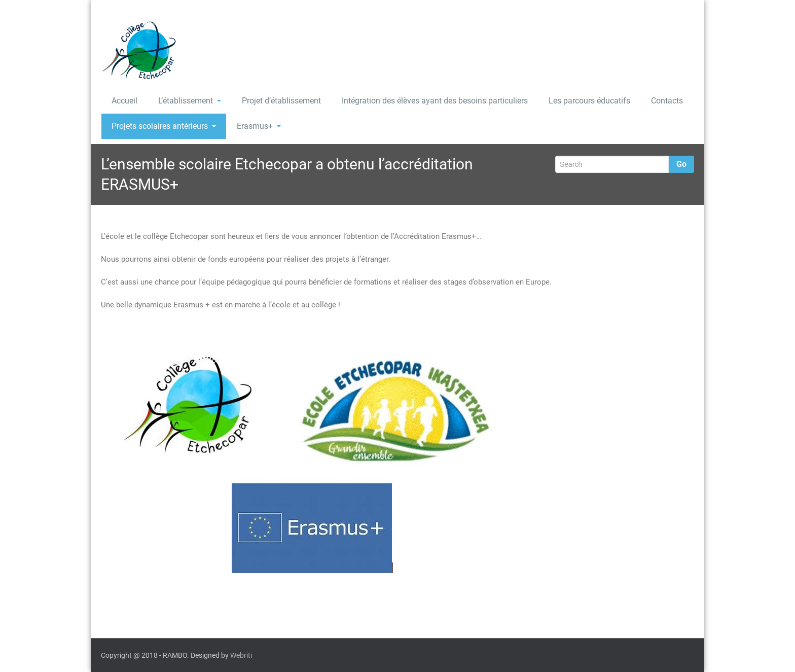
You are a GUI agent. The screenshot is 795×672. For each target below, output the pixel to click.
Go (681, 164)
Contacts (667, 101)
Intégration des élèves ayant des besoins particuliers (435, 101)
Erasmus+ (259, 126)
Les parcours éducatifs (589, 101)
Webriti (241, 655)
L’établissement (190, 101)
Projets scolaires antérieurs (164, 126)
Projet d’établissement (281, 101)
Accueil (124, 101)
